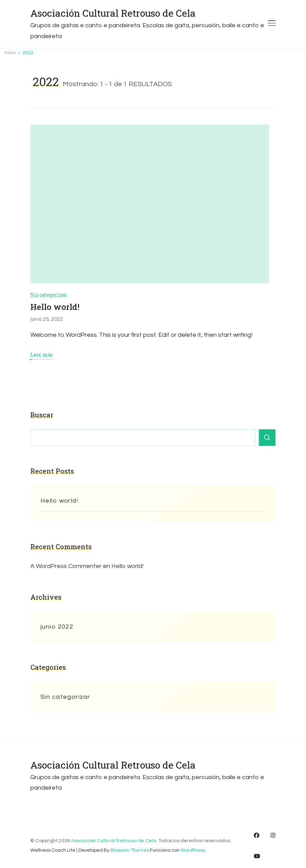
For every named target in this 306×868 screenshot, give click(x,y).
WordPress (193, 850)
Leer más (42, 355)
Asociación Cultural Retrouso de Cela (113, 13)
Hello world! (55, 307)
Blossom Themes (130, 850)
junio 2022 (57, 627)
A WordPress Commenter (66, 566)
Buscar (42, 415)
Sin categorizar (49, 295)
